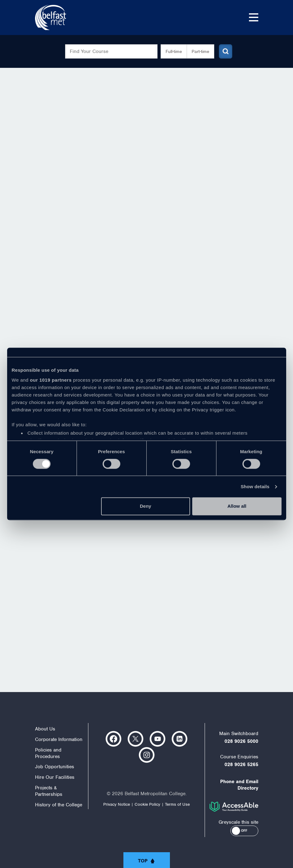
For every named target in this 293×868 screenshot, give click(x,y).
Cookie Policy (147, 804)
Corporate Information (59, 739)
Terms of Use (177, 804)
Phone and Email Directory (239, 785)
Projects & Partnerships (49, 791)
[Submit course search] (224, 51)
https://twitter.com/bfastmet (135, 739)
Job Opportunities (55, 767)
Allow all (237, 506)
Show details (255, 487)
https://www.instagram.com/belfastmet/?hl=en (147, 755)
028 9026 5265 (241, 765)
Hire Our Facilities (55, 777)
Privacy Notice (117, 804)
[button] (244, 831)
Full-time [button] (171, 51)
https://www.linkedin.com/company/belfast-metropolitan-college (180, 739)
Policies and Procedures (48, 753)
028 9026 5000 (241, 741)
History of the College (59, 805)
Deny (146, 506)
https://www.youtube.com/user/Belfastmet (158, 739)
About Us (45, 729)
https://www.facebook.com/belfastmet (113, 739)
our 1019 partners (51, 380)
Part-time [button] (198, 51)
